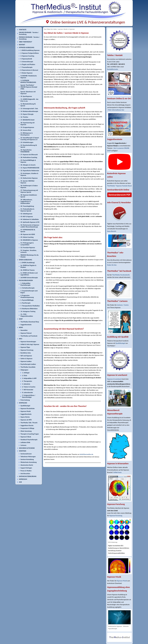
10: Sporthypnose (26, 96)
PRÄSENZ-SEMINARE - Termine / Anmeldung (29, 38)
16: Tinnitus (24, 117)
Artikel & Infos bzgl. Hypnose (30, 344)
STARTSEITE (23, 30)
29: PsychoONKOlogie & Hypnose (28, 161)
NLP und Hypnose (26, 356)
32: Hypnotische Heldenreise (30, 171)
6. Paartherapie (26, 303)
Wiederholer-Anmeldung (29, 462)
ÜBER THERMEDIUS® (26, 42)
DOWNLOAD (23, 403)
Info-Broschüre (25, 474)
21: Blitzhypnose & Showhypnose (27, 134)
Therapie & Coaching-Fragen (30, 434)
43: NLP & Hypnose (27, 217)
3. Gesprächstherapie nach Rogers (29, 292)
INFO (21, 339)
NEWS (21, 327)
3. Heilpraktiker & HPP (29, 378)
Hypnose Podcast (26, 333)
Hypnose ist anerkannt (114, 379)
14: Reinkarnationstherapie (29, 111)
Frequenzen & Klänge (27, 428)
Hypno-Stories (25, 417)
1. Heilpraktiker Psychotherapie (26, 284)
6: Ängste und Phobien (28, 64)
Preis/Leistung (25, 400)
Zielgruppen (24, 370)
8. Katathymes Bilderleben (29, 309)
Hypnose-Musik (26, 411)
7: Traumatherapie (27, 67)
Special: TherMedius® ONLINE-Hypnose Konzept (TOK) (29, 87)
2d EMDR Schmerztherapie (29, 278)
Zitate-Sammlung (26, 431)
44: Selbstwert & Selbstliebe (30, 219)
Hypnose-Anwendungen (28, 342)
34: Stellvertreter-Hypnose (29, 178)
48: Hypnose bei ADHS (28, 234)
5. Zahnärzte (26, 384)
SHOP (21, 319)
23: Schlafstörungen (27, 142)
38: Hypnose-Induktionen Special (29, 196)
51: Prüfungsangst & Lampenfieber (27, 244)
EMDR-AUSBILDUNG (26, 260)
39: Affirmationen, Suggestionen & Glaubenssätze (26, 201)
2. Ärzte (25, 376)
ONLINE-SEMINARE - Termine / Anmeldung (29, 33)
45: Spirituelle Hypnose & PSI (30, 222)
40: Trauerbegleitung (27, 206)
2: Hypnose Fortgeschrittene (30, 53)
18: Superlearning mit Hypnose (28, 124)
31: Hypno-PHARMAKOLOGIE (30, 168)
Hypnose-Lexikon (26, 361)
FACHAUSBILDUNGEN (26, 280)
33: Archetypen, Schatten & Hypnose (29, 174)
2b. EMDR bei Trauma (28, 270)
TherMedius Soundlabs (28, 367)
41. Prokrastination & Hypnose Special (27, 210)
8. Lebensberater (28, 392)
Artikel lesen (118, 472)
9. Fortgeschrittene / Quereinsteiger (29, 396)
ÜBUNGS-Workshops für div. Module (30, 256)
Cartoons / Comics (123, 305)
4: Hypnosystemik (26, 59)
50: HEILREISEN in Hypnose (29, 240)
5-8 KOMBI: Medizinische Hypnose (29, 77)
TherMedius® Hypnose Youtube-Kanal (119, 186)
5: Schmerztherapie (27, 62)
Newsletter (24, 330)
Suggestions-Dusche (27, 425)
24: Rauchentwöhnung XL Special (29, 146)
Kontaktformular (113, 69)
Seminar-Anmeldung (27, 459)
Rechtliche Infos (26, 353)
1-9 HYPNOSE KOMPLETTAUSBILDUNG (28, 81)
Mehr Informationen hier (116, 110)
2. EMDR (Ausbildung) (28, 263)
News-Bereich (112, 231)
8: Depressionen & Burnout (29, 70)
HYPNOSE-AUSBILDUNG (27, 47)
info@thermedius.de (86, 454)
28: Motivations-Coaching (29, 157)
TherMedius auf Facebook (29, 336)
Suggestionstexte (26, 325)
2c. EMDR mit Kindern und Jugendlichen (29, 274)
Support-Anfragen (26, 468)
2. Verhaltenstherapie (28, 288)
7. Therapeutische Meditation (30, 306)
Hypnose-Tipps (25, 347)
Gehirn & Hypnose (26, 359)
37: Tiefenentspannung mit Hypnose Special (29, 191)
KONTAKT (22, 45)
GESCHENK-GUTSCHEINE (27, 448)
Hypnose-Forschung (27, 350)
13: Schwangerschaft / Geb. (29, 109)
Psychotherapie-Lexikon (28, 364)
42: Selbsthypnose (26, 214)
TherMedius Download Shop (30, 322)
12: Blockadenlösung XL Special (28, 105)
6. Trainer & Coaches (29, 387)
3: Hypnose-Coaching (27, 56)
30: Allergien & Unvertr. (28, 165)
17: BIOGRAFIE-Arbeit (27, 120)
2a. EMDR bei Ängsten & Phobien (28, 266)
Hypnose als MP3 (26, 420)
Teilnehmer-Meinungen (28, 457)
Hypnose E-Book (26, 437)
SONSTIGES (23, 451)
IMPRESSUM (23, 479)
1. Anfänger (26, 373)
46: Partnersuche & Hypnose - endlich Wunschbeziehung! (30, 226)
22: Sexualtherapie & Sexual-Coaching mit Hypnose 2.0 (30, 139)
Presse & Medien (26, 471)
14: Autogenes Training (28, 311)
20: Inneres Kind (26, 130)
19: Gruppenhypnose (27, 127)
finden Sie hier (112, 265)
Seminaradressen (26, 454)
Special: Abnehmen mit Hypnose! (28, 93)
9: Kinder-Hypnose (27, 73)
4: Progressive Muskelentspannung (27, 296)
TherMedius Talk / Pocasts (29, 423)
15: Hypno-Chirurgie (27, 114)
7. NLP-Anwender (28, 390)
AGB (20, 482)
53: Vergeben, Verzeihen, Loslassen (29, 251)
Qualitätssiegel (25, 406)
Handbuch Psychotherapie (29, 440)
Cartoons (23, 445)
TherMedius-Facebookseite (121, 275)
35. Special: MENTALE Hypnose (27, 182)
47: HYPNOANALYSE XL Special (28, 231)
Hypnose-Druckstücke (28, 408)
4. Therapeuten (27, 381)
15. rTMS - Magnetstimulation (27, 315)
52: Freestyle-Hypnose (28, 248)
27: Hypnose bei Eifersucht (29, 155)
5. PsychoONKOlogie (27, 300)
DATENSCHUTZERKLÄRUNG (28, 476)
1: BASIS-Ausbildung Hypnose (30, 50)
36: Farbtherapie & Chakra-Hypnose (29, 187)
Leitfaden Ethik (25, 442)
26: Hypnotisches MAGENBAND (26, 151)
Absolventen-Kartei (27, 465)
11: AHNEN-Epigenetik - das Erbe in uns (29, 100)
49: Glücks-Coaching (27, 237)
